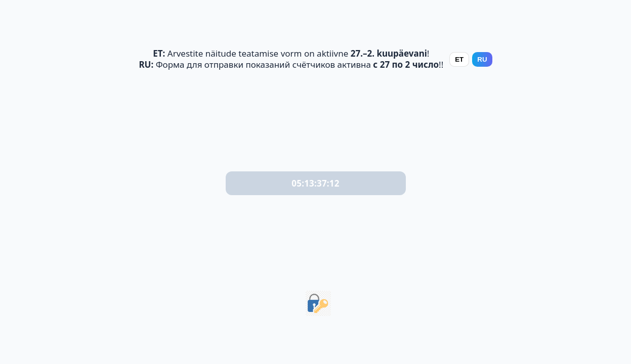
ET (459, 59)
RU (482, 59)
